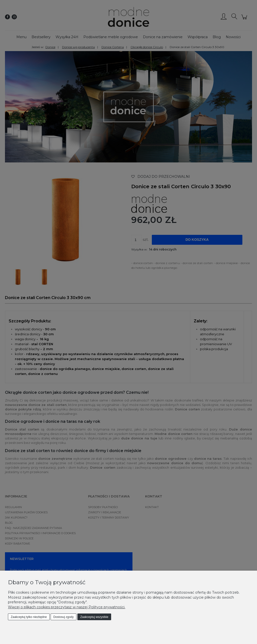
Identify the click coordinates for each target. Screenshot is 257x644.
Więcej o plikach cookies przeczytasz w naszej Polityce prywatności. (67, 607)
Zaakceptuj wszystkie (94, 617)
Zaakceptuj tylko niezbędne (29, 617)
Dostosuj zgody (64, 617)
